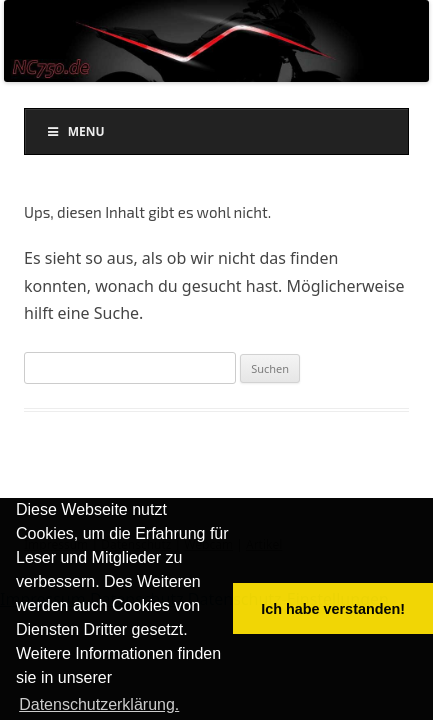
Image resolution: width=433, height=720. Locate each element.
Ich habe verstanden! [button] (333, 609)
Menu (75, 131)
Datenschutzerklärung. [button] (99, 704)
